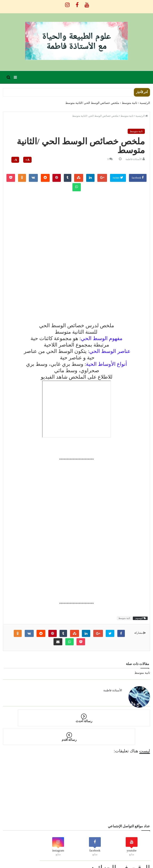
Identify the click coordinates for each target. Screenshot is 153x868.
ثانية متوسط (136, 131)
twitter (118, 178)
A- (15, 160)
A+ (27, 160)
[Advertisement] (76, 223)
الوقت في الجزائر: (121, 850)
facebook (138, 178)
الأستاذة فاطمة (134, 159)
